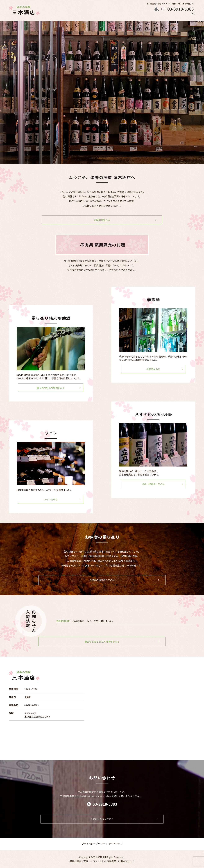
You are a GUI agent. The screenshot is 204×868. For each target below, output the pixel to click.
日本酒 (118, 16)
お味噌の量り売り (165, 16)
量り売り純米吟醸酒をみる (51, 388)
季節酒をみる (153, 369)
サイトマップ (116, 844)
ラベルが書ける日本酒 (134, 16)
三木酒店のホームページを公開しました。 (92, 621)
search (193, 16)
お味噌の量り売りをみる (102, 580)
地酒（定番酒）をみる (153, 484)
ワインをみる (51, 499)
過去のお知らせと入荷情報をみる (102, 642)
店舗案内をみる (102, 220)
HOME (86, 16)
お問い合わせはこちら (102, 819)
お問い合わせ (183, 16)
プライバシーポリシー (93, 844)
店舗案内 (95, 16)
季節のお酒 (107, 16)
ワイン (151, 16)
